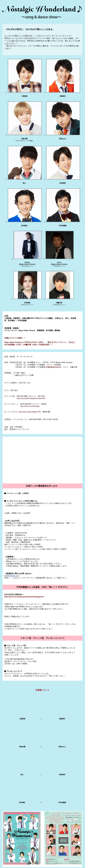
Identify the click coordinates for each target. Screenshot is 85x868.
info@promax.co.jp (12, 576)
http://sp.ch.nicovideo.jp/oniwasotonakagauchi (24, 597)
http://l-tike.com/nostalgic (30, 406)
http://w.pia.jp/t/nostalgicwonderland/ (31, 398)
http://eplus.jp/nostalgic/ (28, 412)
